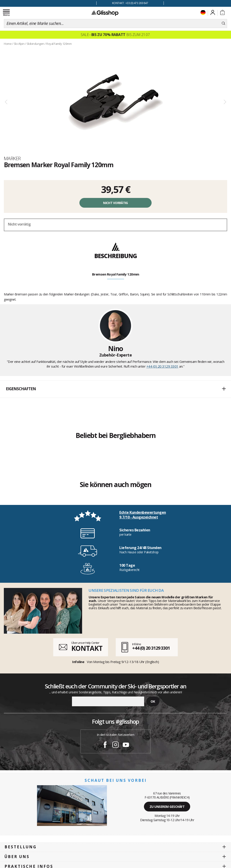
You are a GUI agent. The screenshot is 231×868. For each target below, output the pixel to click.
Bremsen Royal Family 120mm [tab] (116, 274)
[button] (115, 389)
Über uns (17, 857)
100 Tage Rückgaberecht (48, 3)
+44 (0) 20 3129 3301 (162, 366)
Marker (12, 158)
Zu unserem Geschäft (167, 807)
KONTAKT (87, 648)
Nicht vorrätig (115, 203)
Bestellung (21, 847)
